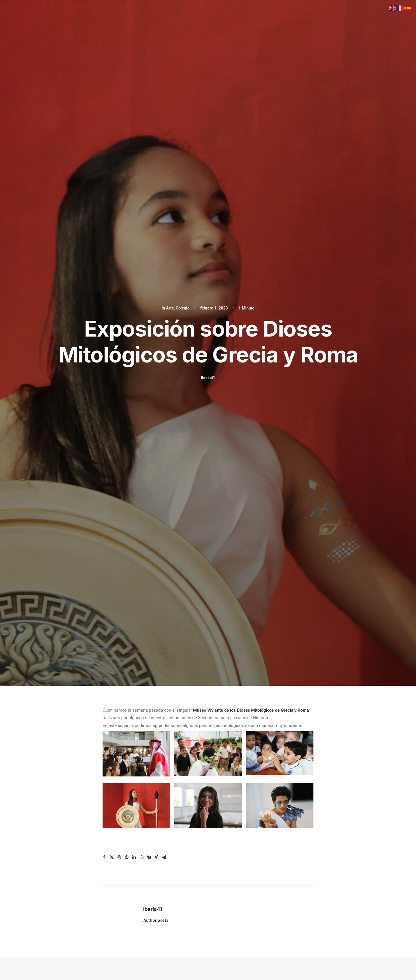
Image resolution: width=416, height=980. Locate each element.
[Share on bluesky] (149, 317)
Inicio (142, 786)
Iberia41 (208, 107)
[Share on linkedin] (134, 317)
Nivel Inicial (146, 793)
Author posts (156, 380)
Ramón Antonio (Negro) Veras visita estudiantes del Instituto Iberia (203, 562)
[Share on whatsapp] (141, 317)
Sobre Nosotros (149, 815)
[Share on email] (164, 317)
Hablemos (208, 716)
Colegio (183, 38)
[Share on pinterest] (126, 317)
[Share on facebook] (104, 317)
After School (146, 810)
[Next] (306, 652)
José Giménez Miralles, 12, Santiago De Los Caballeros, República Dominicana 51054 (322, 794)
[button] (96, 499)
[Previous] (110, 652)
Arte (170, 38)
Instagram (226, 786)
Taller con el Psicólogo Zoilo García (96, 555)
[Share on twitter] (111, 317)
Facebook (226, 794)
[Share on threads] (119, 317)
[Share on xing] (156, 317)
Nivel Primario (148, 798)
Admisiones (146, 821)
